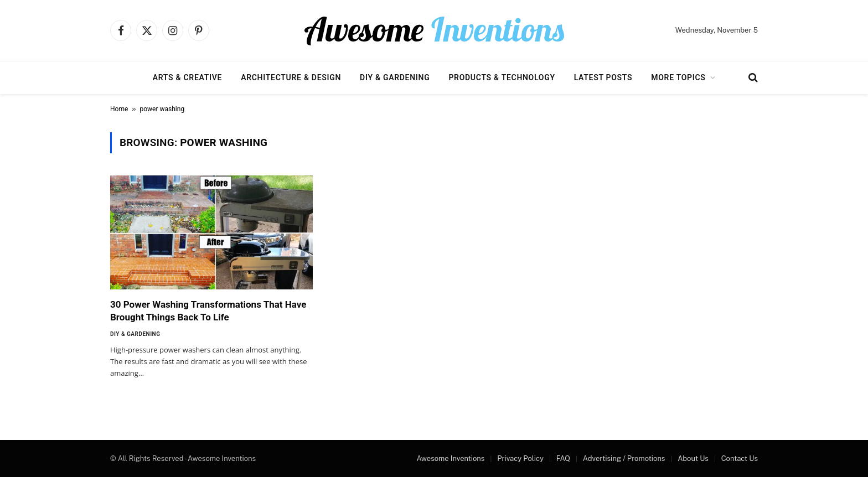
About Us (693, 458)
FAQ (563, 458)
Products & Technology (502, 77)
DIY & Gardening (395, 77)
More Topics (678, 77)
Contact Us (740, 458)
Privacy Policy (520, 458)
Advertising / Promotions (624, 458)
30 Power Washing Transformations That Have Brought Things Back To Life (208, 311)
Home (119, 109)
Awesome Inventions (450, 458)
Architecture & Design (291, 77)
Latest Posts (603, 77)
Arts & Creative (187, 77)
